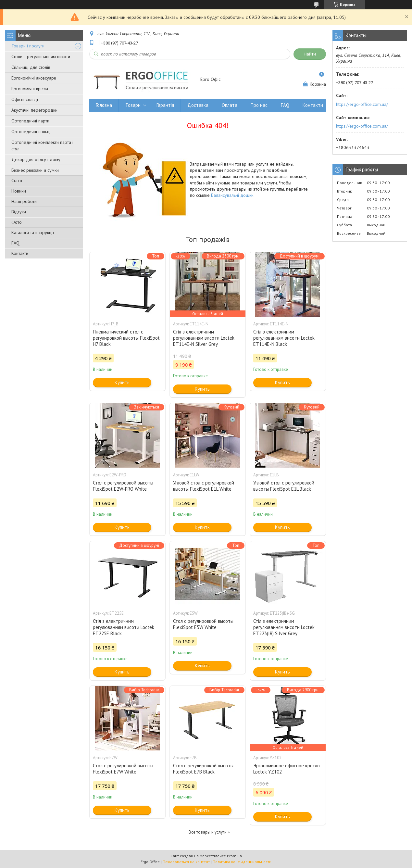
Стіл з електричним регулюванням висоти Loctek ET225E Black (124, 627)
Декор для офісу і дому (36, 159)
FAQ (15, 243)
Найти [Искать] (310, 54)
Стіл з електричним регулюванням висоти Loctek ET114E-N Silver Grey (204, 338)
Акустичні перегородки (34, 110)
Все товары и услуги (208, 832)
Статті (17, 181)
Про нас (259, 105)
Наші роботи (24, 201)
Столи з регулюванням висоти (41, 57)
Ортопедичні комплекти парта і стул (42, 145)
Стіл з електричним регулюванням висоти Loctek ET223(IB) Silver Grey (284, 627)
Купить (122, 382)
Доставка (198, 105)
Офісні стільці (25, 99)
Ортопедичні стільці (31, 132)
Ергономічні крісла (30, 89)
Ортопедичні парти (30, 121)
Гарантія (165, 105)
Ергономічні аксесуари (34, 78)
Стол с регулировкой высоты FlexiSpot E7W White (123, 769)
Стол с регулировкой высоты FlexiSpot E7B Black (203, 769)
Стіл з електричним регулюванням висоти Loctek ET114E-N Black (284, 338)
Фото (17, 222)
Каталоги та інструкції (33, 233)
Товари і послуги (28, 46)
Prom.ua (234, 856)
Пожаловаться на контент (186, 862)
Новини (19, 191)
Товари (133, 105)
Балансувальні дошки (232, 195)
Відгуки (19, 212)
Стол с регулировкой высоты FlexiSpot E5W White (203, 624)
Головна (104, 105)
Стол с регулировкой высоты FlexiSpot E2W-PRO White (123, 486)
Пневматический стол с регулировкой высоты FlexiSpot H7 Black (126, 338)
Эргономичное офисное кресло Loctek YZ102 (287, 769)
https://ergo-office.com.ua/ (362, 104)
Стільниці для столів (31, 67)
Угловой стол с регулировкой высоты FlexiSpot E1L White (204, 486)
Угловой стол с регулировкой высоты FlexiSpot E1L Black (284, 486)
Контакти (20, 253)
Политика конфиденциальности (242, 862)
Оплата (230, 105)
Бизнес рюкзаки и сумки (35, 170)
